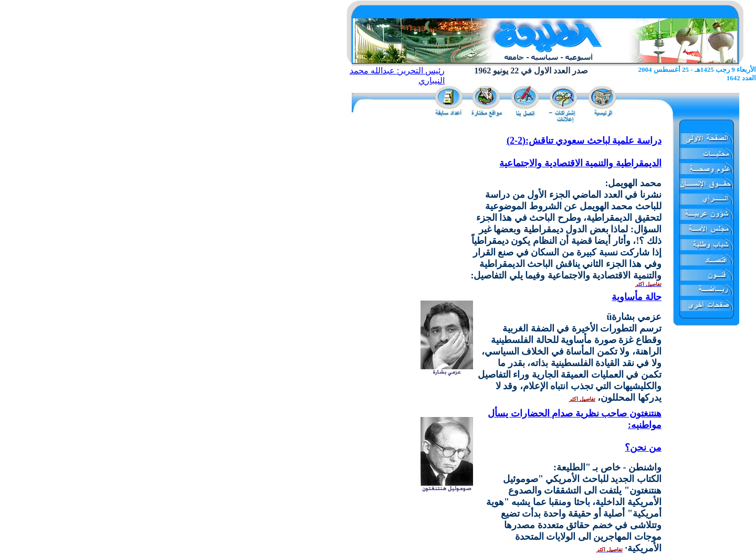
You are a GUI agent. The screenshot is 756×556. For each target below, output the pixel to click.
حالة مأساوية (637, 297)
